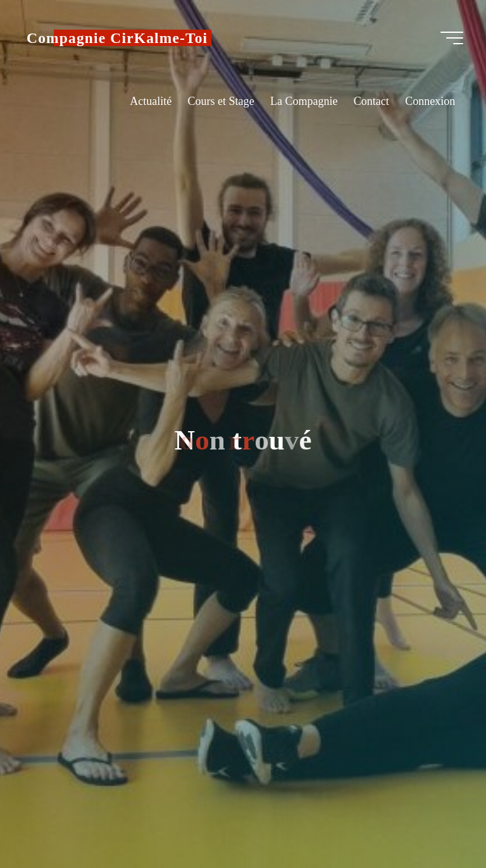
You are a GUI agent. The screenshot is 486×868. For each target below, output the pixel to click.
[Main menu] (452, 38)
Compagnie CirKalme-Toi (117, 38)
